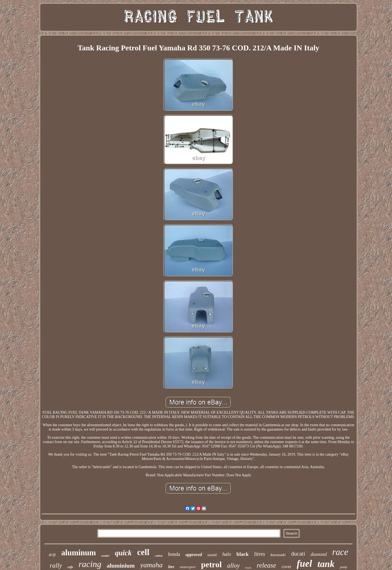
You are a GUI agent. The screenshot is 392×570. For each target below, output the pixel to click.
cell (143, 552)
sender (105, 556)
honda (174, 554)
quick (123, 553)
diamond (319, 554)
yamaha (151, 565)
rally (56, 565)
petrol (211, 564)
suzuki (212, 555)
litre (171, 567)
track (248, 568)
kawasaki (278, 555)
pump (344, 567)
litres (259, 554)
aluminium (121, 566)
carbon (159, 556)
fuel (304, 564)
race (340, 552)
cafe (70, 567)
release (266, 565)
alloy (233, 566)
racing (90, 564)
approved (194, 555)
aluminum (79, 553)
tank (326, 564)
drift (52, 555)
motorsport (188, 567)
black (243, 554)
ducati (298, 554)
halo (227, 554)
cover (286, 567)
